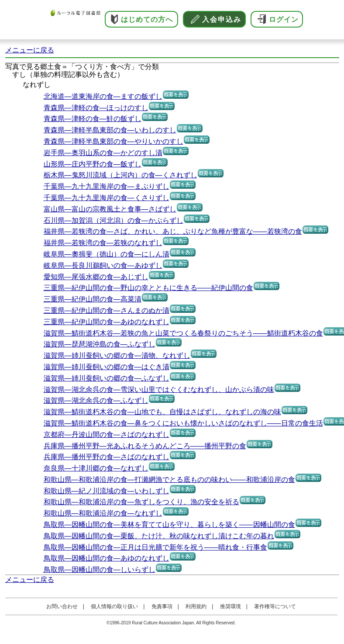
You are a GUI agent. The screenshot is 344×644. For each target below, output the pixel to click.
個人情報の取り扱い (114, 606)
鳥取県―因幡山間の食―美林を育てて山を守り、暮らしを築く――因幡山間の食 (169, 525)
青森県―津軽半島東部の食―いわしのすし (110, 130)
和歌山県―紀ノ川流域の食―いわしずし (107, 491)
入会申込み (222, 19)
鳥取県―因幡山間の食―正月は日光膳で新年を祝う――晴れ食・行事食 (155, 547)
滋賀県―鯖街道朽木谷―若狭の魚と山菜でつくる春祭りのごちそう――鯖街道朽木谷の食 (183, 333)
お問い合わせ (62, 606)
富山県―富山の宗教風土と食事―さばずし (110, 209)
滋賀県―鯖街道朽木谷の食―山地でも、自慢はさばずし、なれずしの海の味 (162, 412)
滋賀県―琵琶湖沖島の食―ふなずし (100, 344)
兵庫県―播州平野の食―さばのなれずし (107, 457)
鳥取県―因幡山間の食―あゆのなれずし (107, 558)
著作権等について (275, 606)
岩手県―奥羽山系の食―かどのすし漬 (103, 153)
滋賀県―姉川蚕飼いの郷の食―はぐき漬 (107, 367)
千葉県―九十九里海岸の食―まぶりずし (107, 186)
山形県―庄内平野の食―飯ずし (93, 164)
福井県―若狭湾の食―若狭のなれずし (103, 243)
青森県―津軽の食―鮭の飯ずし (93, 119)
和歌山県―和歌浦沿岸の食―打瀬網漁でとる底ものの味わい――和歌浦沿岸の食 (169, 480)
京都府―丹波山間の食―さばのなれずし (107, 435)
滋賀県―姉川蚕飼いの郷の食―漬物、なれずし (117, 355)
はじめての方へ (147, 19)
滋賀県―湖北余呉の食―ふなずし (96, 400)
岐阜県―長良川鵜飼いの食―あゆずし (103, 265)
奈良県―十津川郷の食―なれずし (96, 468)
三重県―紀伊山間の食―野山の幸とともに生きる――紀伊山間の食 (148, 288)
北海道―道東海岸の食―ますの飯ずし (103, 96)
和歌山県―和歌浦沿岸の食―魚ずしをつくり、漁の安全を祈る (141, 502)
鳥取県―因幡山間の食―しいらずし (100, 570)
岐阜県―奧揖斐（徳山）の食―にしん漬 (107, 254)
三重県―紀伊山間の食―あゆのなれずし (107, 322)
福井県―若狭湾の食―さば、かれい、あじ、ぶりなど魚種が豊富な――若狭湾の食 (173, 231)
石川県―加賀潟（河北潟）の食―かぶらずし (114, 220)
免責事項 (162, 606)
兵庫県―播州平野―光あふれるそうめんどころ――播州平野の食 (145, 446)
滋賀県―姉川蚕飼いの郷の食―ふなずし (107, 378)
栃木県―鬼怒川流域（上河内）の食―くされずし (120, 175)
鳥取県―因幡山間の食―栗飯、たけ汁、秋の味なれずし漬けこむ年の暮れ (159, 536)
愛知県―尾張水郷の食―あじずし (96, 277)
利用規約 (196, 606)
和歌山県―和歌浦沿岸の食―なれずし (103, 513)
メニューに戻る (30, 50)
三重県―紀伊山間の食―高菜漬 (93, 299)
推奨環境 (230, 606)
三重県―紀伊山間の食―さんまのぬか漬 (107, 310)
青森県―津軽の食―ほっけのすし (96, 108)
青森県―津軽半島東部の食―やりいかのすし (114, 141)
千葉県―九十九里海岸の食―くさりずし (107, 198)
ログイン (284, 19)
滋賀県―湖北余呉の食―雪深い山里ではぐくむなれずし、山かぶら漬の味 (159, 390)
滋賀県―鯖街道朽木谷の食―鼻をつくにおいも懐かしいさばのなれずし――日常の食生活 (183, 423)
